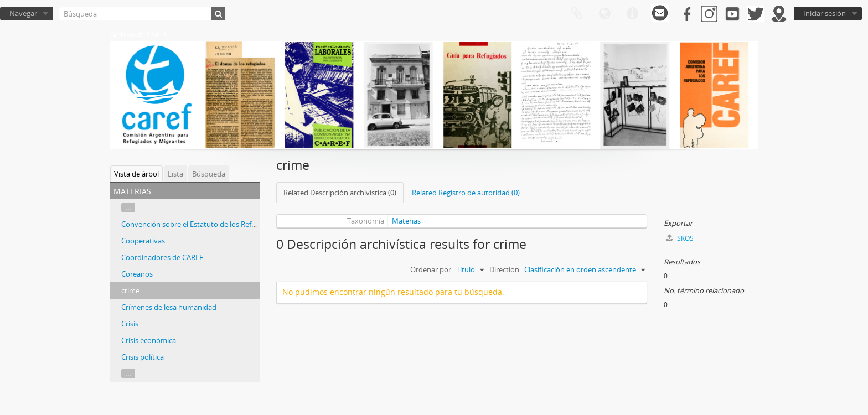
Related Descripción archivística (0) (340, 193)
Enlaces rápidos (632, 14)
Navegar (23, 13)
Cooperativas (143, 241)
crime (130, 290)
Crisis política (143, 357)
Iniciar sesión (825, 13)
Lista (175, 174)
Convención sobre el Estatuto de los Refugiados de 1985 (213, 224)
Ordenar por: (432, 269)
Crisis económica (149, 340)
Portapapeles (577, 14)
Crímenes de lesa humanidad (169, 307)
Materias (406, 221)
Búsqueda (209, 174)
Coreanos (137, 274)
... (128, 207)
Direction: (505, 269)
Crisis (130, 324)
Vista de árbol (136, 174)
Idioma (604, 14)
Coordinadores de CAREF (162, 257)
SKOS (680, 238)
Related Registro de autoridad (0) (466, 193)
